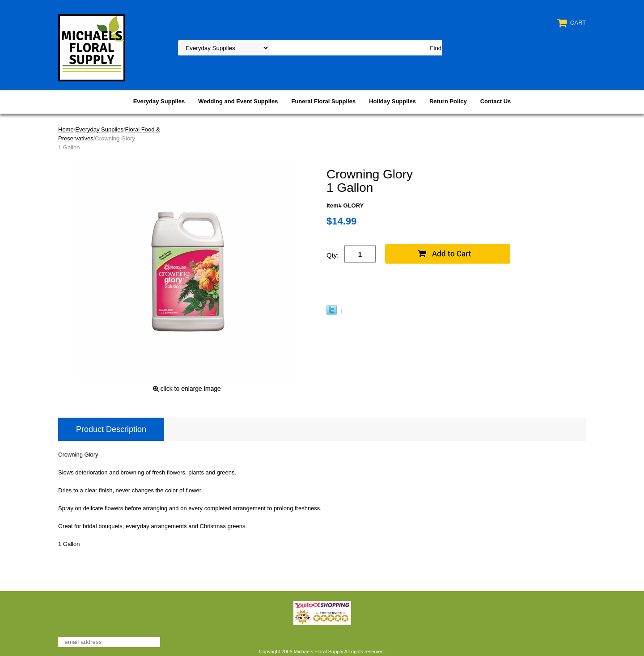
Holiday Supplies (392, 101)
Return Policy (448, 101)
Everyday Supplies (159, 101)
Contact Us (496, 101)
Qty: (333, 255)
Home (66, 129)
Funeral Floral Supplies (323, 101)
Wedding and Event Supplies (238, 101)
